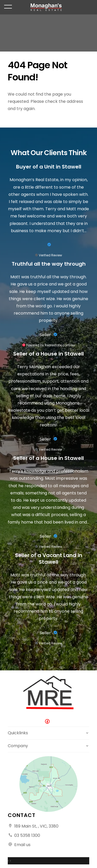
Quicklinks (18, 733)
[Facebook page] (49, 722)
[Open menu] (8, 7)
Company (18, 746)
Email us (22, 845)
